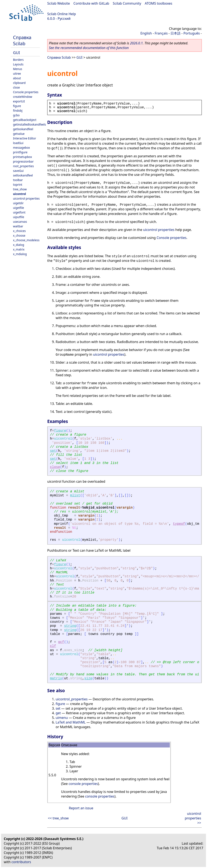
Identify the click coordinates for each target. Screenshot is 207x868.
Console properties (26, 92)
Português (192, 33)
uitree (17, 74)
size (88, 678)
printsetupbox (22, 157)
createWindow (23, 97)
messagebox (22, 148)
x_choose (19, 235)
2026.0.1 (136, 43)
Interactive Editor (25, 138)
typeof (179, 524)
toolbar (18, 180)
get (58, 713)
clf (53, 646)
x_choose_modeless (26, 240)
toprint (18, 185)
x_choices (19, 231)
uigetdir (18, 203)
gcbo (16, 115)
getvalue (19, 134)
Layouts (18, 64)
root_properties (23, 166)
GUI (16, 52)
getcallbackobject (25, 120)
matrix (56, 678)
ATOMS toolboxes (159, 3)
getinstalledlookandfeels (29, 124)
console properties (83, 784)
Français (161, 33)
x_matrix (19, 249)
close (16, 87)
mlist (75, 496)
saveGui (18, 171)
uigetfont (19, 212)
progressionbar (23, 161)
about (17, 78)
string (70, 626)
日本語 (176, 33)
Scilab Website (59, 3)
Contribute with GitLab (91, 3)
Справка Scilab (22, 40)
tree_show (20, 189)
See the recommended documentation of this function (89, 48)
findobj (18, 111)
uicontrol (20, 194)
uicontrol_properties (72, 699)
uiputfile (19, 217)
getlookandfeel (23, 129)
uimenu (62, 718)
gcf (61, 642)
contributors (21, 862)
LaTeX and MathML (71, 722)
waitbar (18, 226)
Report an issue (81, 808)
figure (17, 106)
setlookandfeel (23, 175)
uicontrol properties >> (193, 818)
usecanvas (20, 222)
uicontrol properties (26, 198)
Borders (18, 60)
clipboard (19, 83)
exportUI (19, 101)
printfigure (20, 152)
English (146, 33)
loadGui (18, 143)
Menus (18, 69)
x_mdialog (20, 254)
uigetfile (18, 208)
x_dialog (19, 245)
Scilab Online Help (62, 14)
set (53, 451)
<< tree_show (58, 818)
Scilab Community (127, 3)
